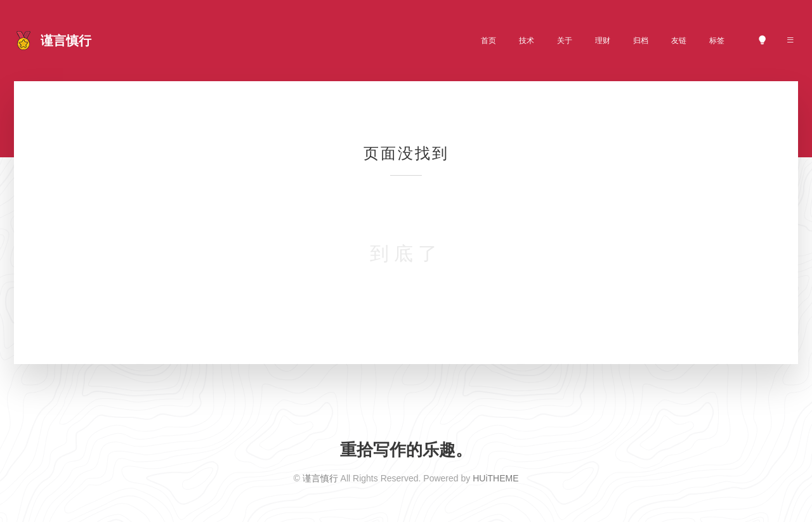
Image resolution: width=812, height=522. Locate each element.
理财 (603, 41)
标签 (717, 41)
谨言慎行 (320, 478)
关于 (565, 41)
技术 (527, 41)
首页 (488, 41)
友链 (679, 41)
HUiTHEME (495, 478)
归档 (641, 41)
